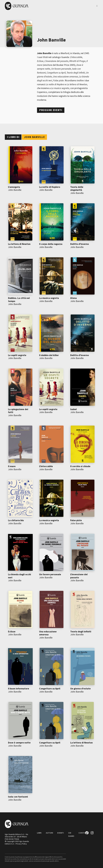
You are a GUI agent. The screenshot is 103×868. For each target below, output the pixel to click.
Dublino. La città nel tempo (19, 300)
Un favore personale (50, 574)
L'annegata (14, 187)
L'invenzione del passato (79, 576)
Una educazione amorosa (48, 633)
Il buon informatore (19, 689)
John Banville (15, 190)
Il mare (12, 466)
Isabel (73, 409)
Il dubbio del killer (49, 355)
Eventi (61, 833)
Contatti (83, 833)
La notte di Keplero (50, 187)
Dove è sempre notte (19, 743)
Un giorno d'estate (80, 689)
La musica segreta (49, 298)
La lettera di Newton (19, 244)
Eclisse (12, 632)
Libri (39, 833)
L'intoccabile (46, 466)
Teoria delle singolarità (77, 189)
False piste (76, 520)
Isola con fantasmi (18, 797)
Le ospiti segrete (17, 355)
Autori (49, 833)
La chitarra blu (16, 520)
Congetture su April (50, 689)
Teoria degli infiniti (81, 632)
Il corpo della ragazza (51, 244)
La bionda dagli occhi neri (20, 576)
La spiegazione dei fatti (18, 411)
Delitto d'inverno (80, 244)
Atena (73, 298)
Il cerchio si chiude (80, 466)
